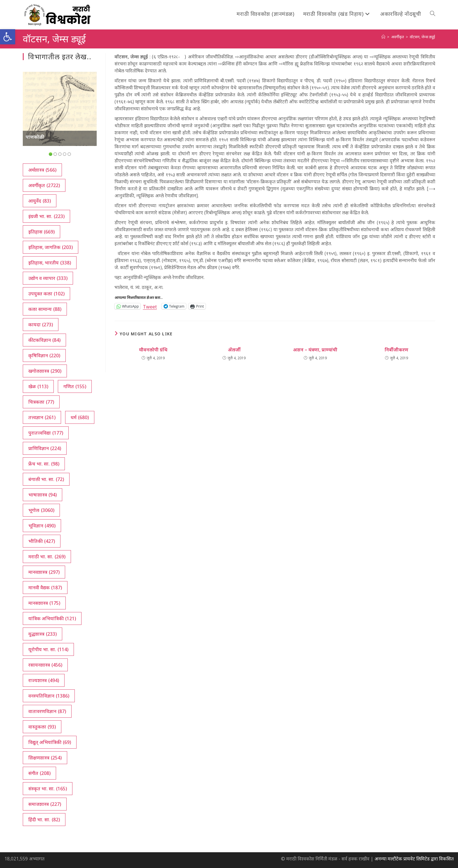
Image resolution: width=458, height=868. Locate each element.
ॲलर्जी (234, 350)
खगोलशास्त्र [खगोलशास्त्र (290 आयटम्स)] (45, 371)
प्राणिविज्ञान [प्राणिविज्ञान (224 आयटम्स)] (45, 448)
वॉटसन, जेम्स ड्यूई (423, 37)
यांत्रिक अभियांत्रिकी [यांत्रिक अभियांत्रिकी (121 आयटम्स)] (52, 618)
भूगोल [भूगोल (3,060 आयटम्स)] (41, 510)
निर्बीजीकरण (397, 350)
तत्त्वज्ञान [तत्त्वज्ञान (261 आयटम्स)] (42, 417)
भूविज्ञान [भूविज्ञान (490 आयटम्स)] (42, 526)
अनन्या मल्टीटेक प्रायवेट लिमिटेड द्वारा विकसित (414, 859)
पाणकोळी (35, 137)
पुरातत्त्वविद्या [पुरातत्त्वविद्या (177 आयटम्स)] (46, 433)
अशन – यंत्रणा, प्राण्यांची (315, 350)
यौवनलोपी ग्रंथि (153, 350)
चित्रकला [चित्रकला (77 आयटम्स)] (41, 402)
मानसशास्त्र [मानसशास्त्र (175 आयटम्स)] (44, 603)
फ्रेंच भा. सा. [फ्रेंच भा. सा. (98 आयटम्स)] (44, 464)
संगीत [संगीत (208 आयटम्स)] (39, 773)
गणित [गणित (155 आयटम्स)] (75, 386)
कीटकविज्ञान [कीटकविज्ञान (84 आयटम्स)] (44, 340)
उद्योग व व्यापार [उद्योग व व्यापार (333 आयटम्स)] (48, 278)
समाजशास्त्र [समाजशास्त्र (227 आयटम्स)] (45, 804)
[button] (8, 37)
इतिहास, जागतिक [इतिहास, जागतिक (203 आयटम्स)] (51, 247)
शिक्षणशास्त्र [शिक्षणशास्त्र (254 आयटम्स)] (45, 758)
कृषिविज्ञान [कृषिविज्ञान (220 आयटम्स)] (44, 355)
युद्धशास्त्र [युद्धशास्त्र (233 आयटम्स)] (42, 634)
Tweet (150, 306)
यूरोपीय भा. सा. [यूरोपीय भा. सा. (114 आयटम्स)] (48, 649)
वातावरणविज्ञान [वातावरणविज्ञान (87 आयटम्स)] (47, 711)
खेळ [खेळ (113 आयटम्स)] (38, 386)
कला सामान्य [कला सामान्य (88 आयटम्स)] (45, 309)
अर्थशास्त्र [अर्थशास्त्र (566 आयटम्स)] (42, 170)
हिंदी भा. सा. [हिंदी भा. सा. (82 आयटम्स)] (44, 820)
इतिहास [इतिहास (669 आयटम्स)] (41, 232)
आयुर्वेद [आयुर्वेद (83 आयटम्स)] (40, 201)
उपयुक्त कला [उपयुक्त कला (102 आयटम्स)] (46, 294)
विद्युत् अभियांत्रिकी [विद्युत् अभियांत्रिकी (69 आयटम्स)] (50, 742)
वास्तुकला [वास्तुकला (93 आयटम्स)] (42, 727)
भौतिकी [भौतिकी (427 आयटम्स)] (42, 541)
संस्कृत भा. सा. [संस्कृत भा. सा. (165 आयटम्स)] (48, 789)
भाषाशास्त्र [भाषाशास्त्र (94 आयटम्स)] (42, 495)
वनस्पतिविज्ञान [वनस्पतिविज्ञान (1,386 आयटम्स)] (49, 696)
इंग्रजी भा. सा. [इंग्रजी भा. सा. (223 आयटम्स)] (46, 216)
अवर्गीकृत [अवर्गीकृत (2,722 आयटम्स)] (44, 185)
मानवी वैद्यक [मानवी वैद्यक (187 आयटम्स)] (45, 588)
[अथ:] (383, 37)
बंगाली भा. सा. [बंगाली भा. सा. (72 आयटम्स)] (46, 479)
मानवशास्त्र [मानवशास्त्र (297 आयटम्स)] (44, 572)
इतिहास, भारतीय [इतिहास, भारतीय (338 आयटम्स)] (50, 263)
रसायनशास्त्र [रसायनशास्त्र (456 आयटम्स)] (45, 665)
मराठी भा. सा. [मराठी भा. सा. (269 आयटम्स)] (47, 557)
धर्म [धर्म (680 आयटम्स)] (80, 417)
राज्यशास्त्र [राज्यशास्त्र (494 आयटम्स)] (44, 680)
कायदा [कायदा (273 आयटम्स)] (41, 325)
